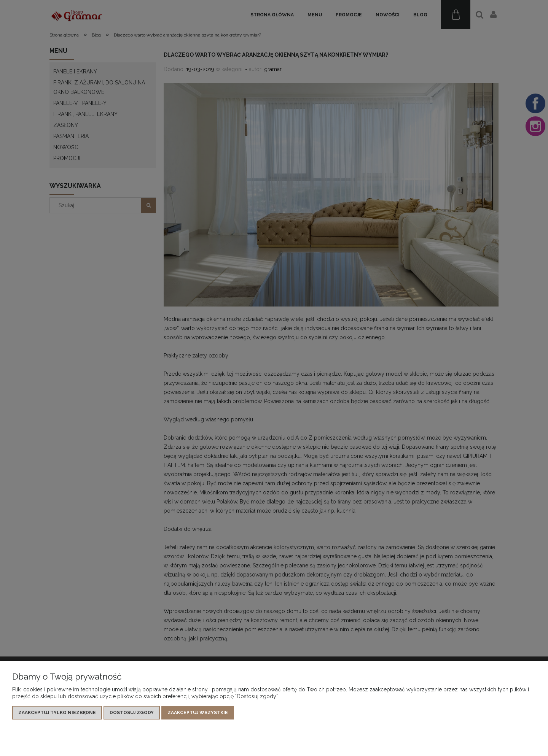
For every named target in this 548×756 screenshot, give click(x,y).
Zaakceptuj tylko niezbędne (57, 713)
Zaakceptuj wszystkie (198, 713)
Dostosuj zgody (132, 713)
